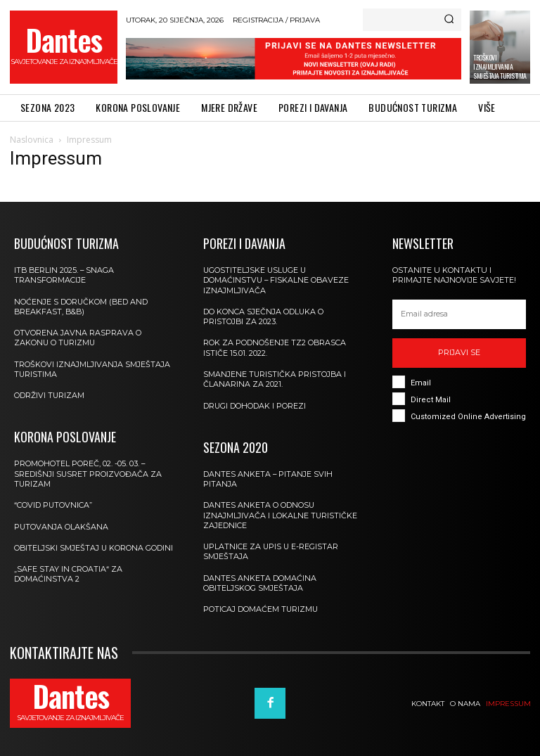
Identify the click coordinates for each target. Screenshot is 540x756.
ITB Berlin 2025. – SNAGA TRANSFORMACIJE (65, 275)
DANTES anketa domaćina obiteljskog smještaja (260, 583)
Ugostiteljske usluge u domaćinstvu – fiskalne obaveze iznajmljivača (277, 280)
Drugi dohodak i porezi (255, 406)
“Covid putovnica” (53, 505)
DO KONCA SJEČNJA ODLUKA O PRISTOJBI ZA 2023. (264, 316)
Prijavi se (459, 352)
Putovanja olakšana (62, 527)
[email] (459, 314)
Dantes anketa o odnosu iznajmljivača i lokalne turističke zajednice (281, 515)
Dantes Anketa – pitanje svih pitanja (268, 479)
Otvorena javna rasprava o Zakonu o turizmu (78, 338)
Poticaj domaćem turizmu (261, 609)
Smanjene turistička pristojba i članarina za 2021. (275, 379)
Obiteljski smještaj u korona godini (94, 548)
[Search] (449, 20)
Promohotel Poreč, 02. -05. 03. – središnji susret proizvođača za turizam (88, 474)
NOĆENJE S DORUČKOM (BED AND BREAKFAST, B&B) (82, 307)
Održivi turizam (50, 395)
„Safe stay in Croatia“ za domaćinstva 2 (68, 574)
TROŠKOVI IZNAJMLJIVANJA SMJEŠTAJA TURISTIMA (500, 66)
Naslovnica (32, 140)
